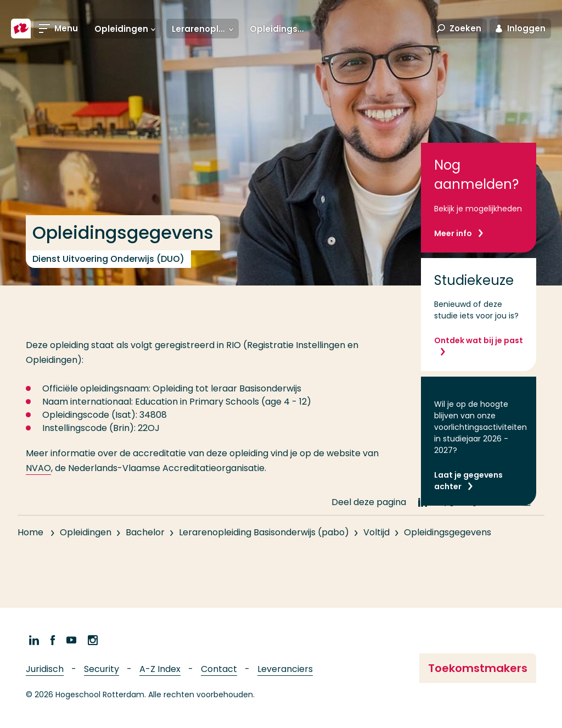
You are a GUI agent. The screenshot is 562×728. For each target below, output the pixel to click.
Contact (219, 669)
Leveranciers (285, 669)
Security (102, 669)
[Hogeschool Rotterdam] (21, 29)
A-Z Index (160, 669)
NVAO (38, 468)
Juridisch (45, 669)
